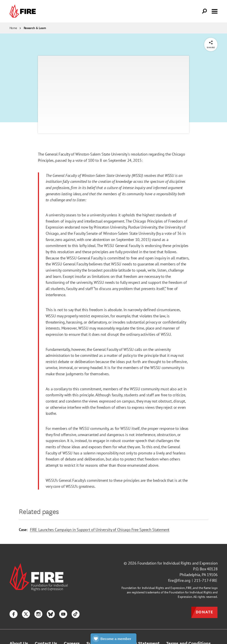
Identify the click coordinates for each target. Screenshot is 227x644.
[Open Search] (205, 11)
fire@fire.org (179, 580)
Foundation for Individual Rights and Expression (177, 563)
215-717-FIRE (206, 580)
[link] (24, 11)
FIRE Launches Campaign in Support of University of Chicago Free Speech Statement (100, 529)
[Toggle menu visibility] (215, 11)
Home (13, 28)
